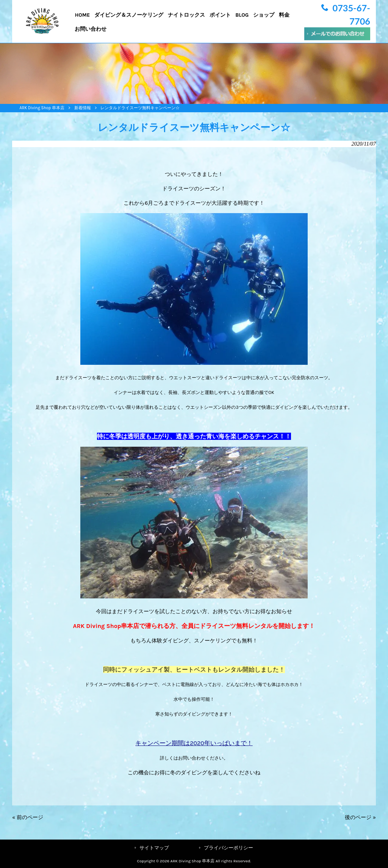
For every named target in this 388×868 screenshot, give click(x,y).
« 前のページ (28, 817)
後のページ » (360, 817)
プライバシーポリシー (228, 848)
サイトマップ (154, 848)
